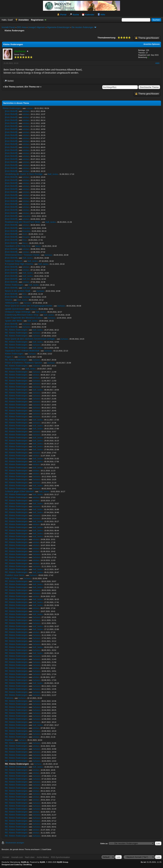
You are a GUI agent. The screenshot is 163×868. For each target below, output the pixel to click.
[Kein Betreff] (11, 111)
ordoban (29, 108)
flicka (24, 294)
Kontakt (6, 857)
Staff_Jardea (53, 174)
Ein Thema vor (32, 87)
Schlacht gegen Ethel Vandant (19, 491)
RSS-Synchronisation (60, 857)
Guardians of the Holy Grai (18, 246)
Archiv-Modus (43, 857)
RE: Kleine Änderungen (16, 330)
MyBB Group (62, 862)
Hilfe (103, 15)
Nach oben (30, 857)
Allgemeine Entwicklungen (58, 27)
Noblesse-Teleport (14, 261)
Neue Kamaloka (13, 369)
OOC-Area (21, 27)
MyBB (42, 862)
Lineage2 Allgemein (36, 27)
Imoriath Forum (8, 27)
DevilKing (28, 865)
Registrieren (37, 20)
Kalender (90, 15)
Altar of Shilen (12, 578)
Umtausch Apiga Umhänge (18, 312)
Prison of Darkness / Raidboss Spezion (23, 363)
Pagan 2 (9, 357)
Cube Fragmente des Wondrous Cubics (24, 318)
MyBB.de (25, 862)
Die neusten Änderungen (83, 27)
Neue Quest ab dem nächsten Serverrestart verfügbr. (30, 339)
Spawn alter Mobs (14, 321)
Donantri (26, 237)
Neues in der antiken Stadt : (18, 291)
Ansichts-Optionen (152, 44)
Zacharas (48, 255)
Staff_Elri (26, 279)
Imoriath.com (17, 857)
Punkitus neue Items (15, 575)
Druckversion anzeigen (15, 843)
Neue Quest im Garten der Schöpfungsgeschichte (29, 306)
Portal (63, 15)
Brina (25, 240)
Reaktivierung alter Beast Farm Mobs (23, 222)
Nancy (25, 243)
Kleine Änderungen (12, 108)
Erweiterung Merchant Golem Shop (22, 315)
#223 (157, 63)
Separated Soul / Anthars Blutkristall (22, 351)
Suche (76, 15)
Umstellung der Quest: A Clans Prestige (24, 174)
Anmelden (24, 20)
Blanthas (9, 740)
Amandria (26, 216)
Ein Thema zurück (14, 87)
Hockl (25, 234)
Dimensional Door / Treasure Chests (22, 255)
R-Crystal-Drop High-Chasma (19, 264)
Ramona (9, 698)
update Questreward (15, 309)
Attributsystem (12, 303)
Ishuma (8, 300)
